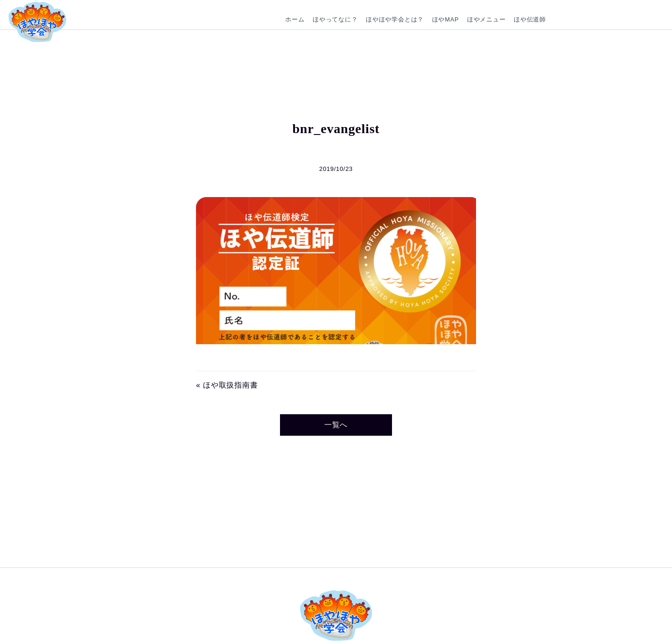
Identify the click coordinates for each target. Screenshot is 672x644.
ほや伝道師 (530, 19)
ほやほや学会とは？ (395, 19)
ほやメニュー (486, 19)
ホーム (295, 19)
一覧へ (336, 425)
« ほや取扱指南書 (227, 385)
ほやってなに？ (335, 19)
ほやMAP (446, 19)
